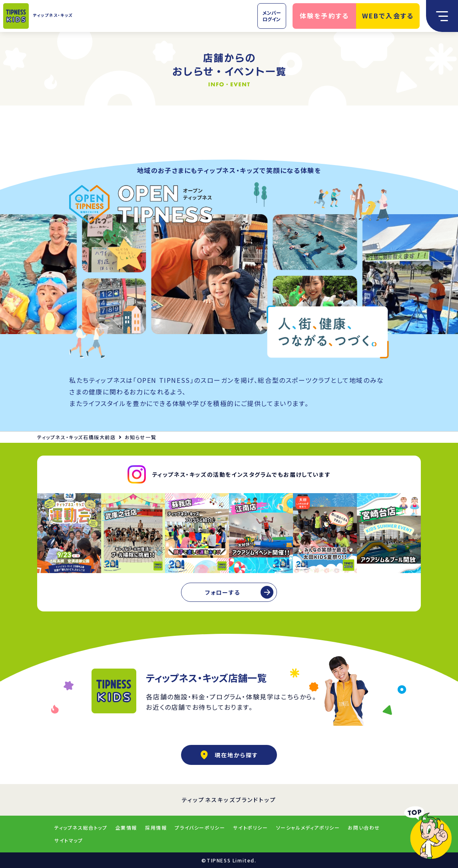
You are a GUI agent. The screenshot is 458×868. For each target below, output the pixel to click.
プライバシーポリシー (200, 827)
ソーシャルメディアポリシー (308, 827)
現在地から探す (229, 755)
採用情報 (156, 827)
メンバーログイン (272, 16)
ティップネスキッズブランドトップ (229, 800)
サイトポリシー (250, 827)
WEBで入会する (388, 16)
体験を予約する (325, 16)
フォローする (223, 592)
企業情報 (126, 827)
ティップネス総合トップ (81, 827)
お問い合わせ (364, 827)
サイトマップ (69, 840)
